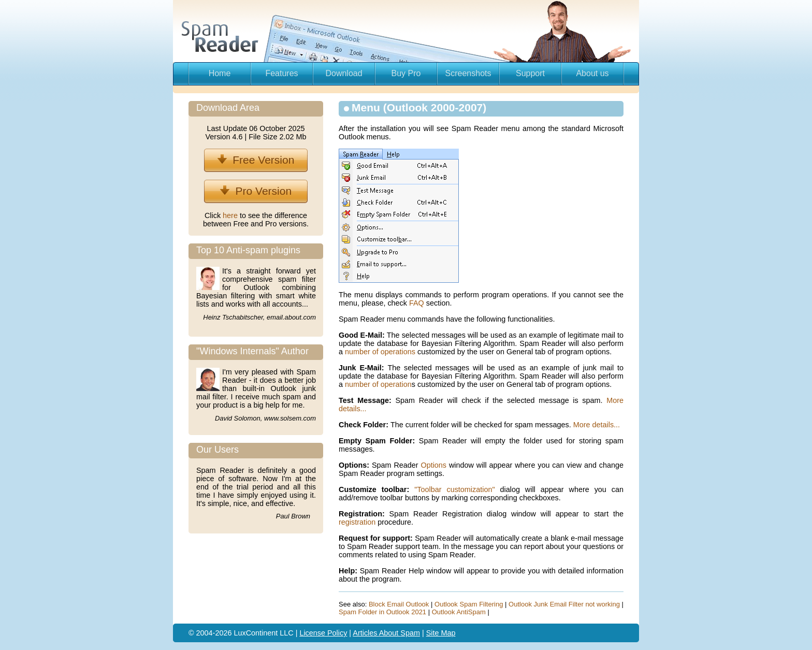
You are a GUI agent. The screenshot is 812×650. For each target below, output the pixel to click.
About (390, 633)
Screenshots (468, 73)
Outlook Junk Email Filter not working (564, 604)
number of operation (378, 384)
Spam (410, 633)
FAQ (417, 303)
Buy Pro (406, 73)
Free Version (256, 160)
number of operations (380, 352)
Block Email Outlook (399, 604)
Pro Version (256, 191)
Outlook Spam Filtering (469, 604)
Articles (366, 633)
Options (433, 465)
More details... (597, 425)
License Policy (323, 633)
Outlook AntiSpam (459, 612)
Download (344, 73)
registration (357, 522)
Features (281, 73)
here (231, 215)
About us (592, 73)
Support (530, 73)
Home (220, 73)
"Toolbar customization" (454, 489)
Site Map (441, 633)
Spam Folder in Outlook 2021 (382, 612)
